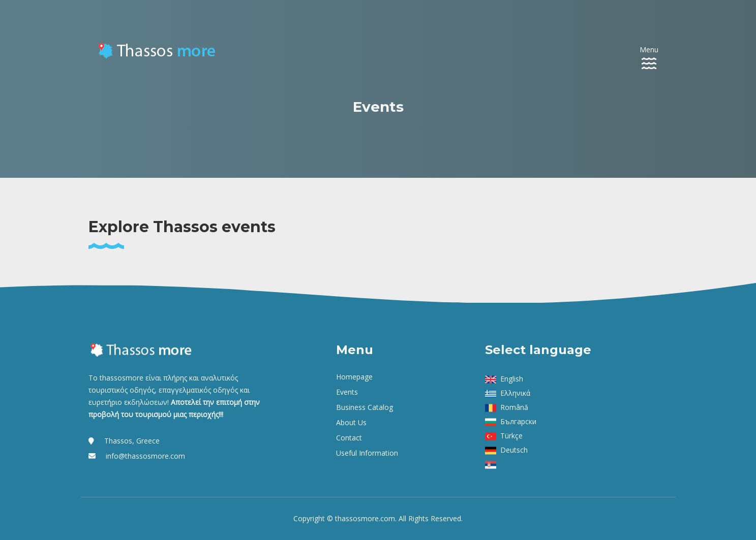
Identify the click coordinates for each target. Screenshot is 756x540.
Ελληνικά (515, 393)
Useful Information (367, 453)
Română (514, 407)
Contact (349, 438)
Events (347, 392)
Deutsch (514, 450)
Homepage (354, 377)
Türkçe (511, 436)
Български (518, 421)
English (512, 379)
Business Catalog (365, 407)
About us (351, 422)
